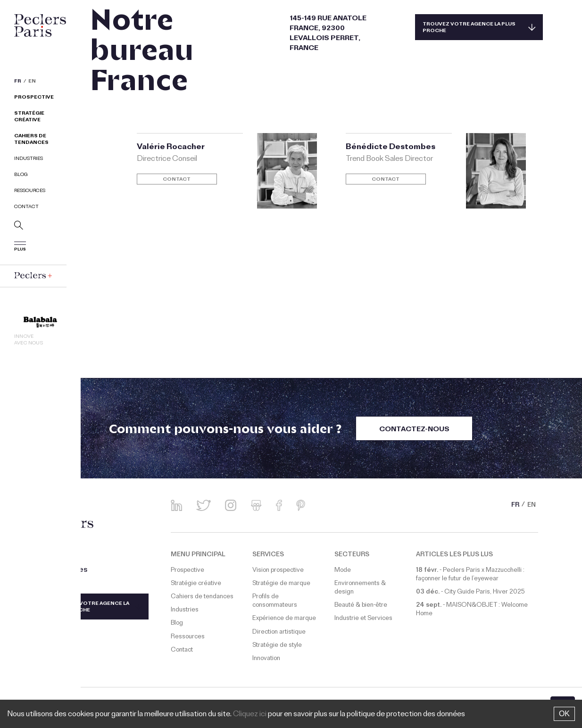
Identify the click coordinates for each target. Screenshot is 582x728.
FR (18, 82)
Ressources (30, 191)
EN (32, 82)
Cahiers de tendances (31, 140)
